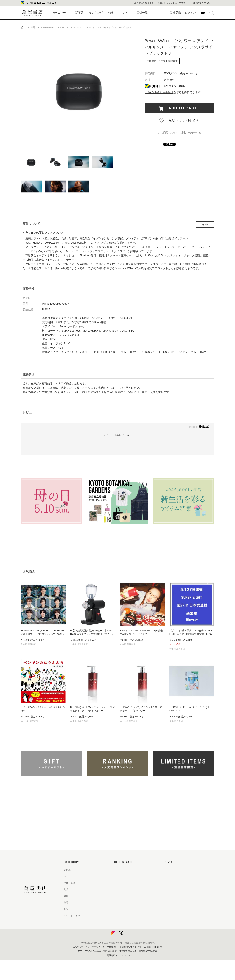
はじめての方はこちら (204, 3)
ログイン (190, 13)
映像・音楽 (69, 883)
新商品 (79, 13)
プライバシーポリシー (126, 922)
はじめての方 (121, 870)
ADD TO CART (181, 108)
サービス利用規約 (123, 890)
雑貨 (66, 896)
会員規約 (119, 903)
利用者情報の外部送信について (130, 936)
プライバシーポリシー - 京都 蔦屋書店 (134, 929)
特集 (111, 13)
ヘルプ (117, 876)
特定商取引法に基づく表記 (128, 909)
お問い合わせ (121, 883)
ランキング (96, 13)
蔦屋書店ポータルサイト (177, 870)
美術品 (67, 870)
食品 (66, 909)
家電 (66, 903)
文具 (66, 890)
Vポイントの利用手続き (159, 92)
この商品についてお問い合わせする (179, 133)
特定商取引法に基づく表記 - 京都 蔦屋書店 (136, 916)
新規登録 (175, 13)
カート (203, 15)
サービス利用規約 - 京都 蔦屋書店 (132, 896)
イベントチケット (73, 916)
